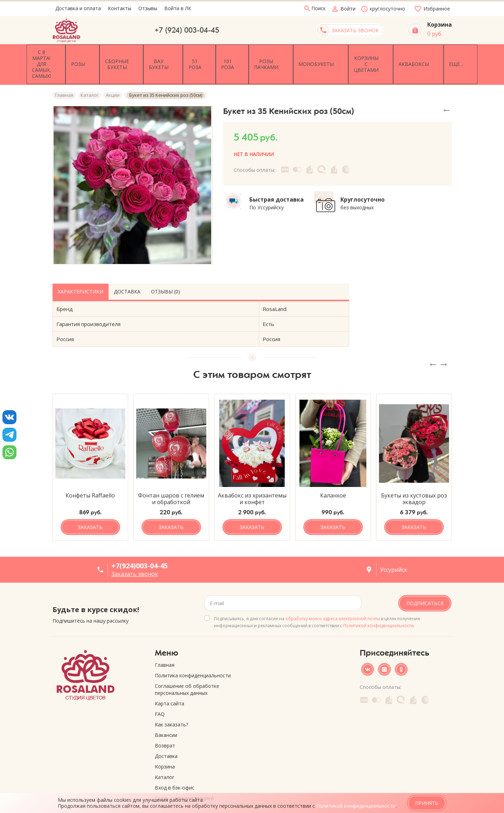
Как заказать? (171, 704)
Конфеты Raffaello (90, 476)
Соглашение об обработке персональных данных (187, 669)
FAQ (160, 694)
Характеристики (81, 271)
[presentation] (433, 345)
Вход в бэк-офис (175, 768)
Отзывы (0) (165, 271)
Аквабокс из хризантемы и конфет (252, 479)
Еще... (440, 54)
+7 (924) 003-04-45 (187, 30)
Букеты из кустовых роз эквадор (414, 479)
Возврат (165, 726)
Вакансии (166, 715)
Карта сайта (170, 683)
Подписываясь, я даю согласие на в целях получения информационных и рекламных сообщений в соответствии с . (317, 602)
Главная (165, 645)
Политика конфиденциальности (193, 655)
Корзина (165, 747)
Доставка (127, 271)
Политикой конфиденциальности (378, 606)
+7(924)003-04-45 (140, 546)
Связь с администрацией (184, 778)
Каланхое (333, 476)
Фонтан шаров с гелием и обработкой (171, 479)
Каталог (165, 757)
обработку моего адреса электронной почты (333, 599)
